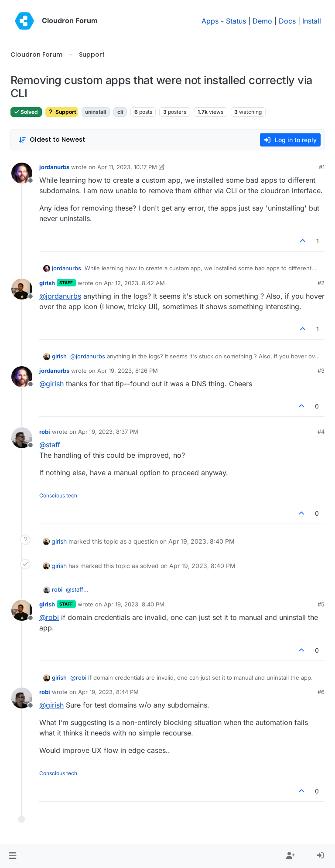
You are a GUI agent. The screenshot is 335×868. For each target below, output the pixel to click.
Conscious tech (58, 495)
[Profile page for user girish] (22, 289)
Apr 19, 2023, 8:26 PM (128, 371)
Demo (262, 21)
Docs (287, 21)
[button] (12, 856)
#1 (322, 167)
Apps (210, 21)
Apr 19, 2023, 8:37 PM (108, 432)
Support (62, 112)
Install (312, 21)
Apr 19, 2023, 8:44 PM (108, 692)
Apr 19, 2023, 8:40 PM (134, 604)
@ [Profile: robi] (49, 617)
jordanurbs (54, 167)
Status (236, 21)
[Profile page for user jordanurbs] (22, 173)
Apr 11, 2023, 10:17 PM (127, 167)
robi (45, 432)
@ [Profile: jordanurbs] (60, 296)
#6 (321, 692)
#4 (321, 432)
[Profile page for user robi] (22, 438)
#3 (321, 371)
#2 (321, 283)
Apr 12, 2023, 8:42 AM (134, 283)
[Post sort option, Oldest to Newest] (52, 140)
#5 (321, 604)
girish (47, 283)
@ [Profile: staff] (50, 445)
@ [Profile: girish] (51, 384)
